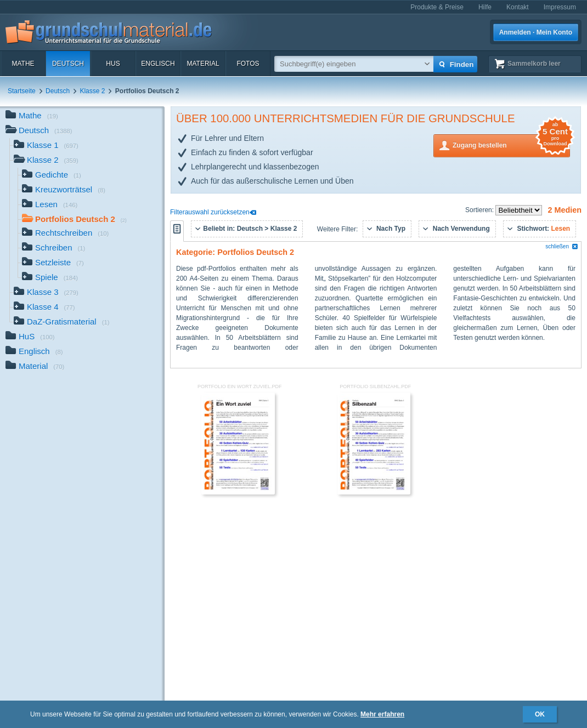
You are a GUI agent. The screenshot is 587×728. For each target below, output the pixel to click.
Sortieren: (480, 210)
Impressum (560, 7)
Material (203, 64)
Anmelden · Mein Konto (536, 32)
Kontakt (518, 7)
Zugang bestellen (511, 144)
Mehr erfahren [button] (382, 714)
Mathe (23, 64)
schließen (562, 246)
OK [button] (540, 714)
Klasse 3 (46, 293)
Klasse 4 (44, 308)
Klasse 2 (92, 91)
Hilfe (485, 7)
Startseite (22, 91)
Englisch (158, 64)
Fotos (248, 64)
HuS (113, 64)
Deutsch (68, 64)
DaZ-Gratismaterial (61, 323)
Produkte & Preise (437, 7)
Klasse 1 (46, 146)
